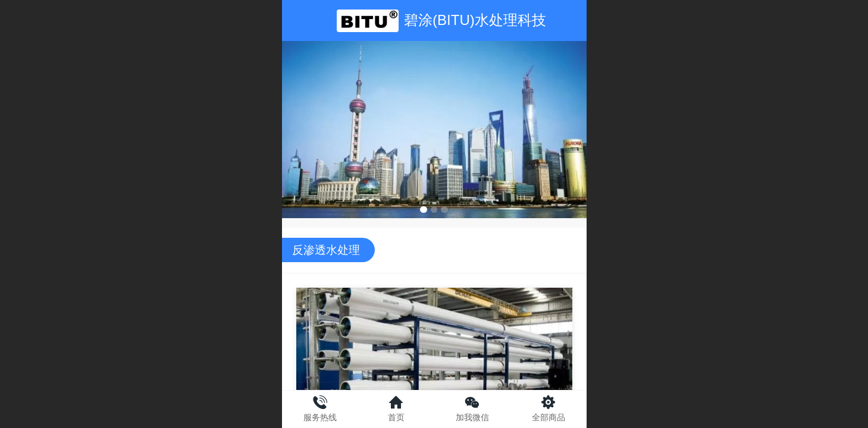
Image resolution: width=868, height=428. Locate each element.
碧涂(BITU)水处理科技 (475, 20)
